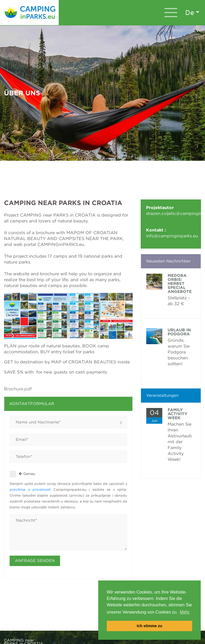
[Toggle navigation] (171, 13)
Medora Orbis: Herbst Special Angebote (180, 284)
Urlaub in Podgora (179, 332)
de (190, 12)
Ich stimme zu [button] (149, 626)
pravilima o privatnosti (31, 490)
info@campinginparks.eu (172, 236)
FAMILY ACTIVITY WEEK (178, 414)
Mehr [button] (185, 612)
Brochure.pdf (18, 389)
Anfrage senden (35, 561)
